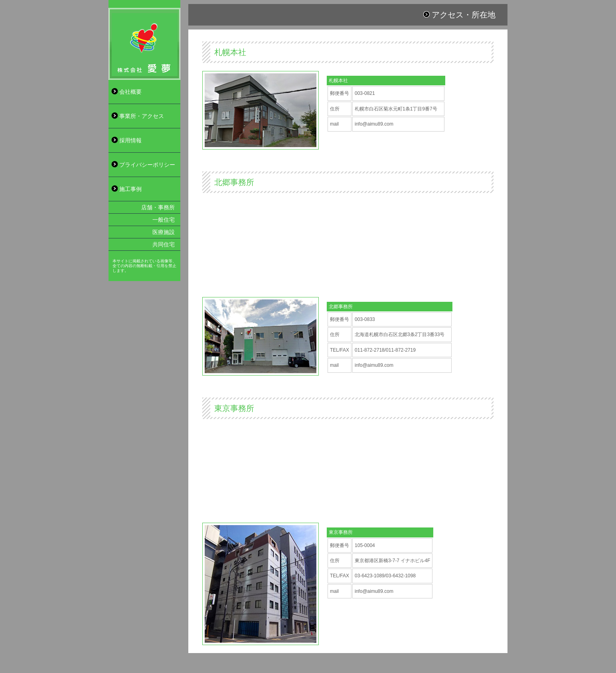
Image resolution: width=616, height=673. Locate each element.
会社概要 (130, 92)
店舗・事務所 (158, 207)
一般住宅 (164, 220)
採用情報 (130, 140)
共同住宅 (164, 244)
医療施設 (164, 232)
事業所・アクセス (142, 116)
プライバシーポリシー (147, 165)
